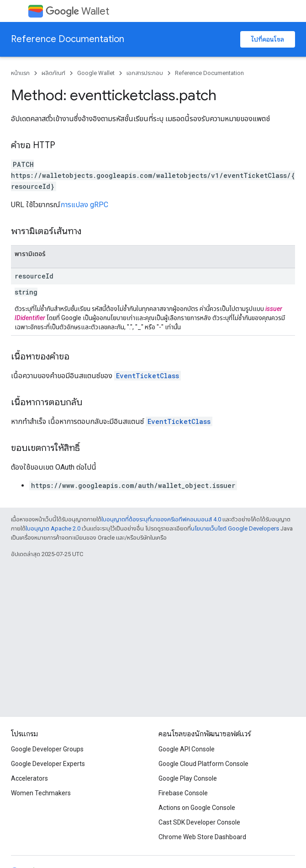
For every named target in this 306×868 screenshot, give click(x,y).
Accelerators (29, 778)
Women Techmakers (41, 793)
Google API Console (187, 749)
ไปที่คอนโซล (268, 39)
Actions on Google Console (197, 808)
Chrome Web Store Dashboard (202, 837)
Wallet (77, 11)
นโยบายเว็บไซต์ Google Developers (235, 528)
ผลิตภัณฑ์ (53, 73)
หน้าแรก (20, 73)
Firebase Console (183, 793)
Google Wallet (96, 73)
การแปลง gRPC (84, 205)
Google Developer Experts (48, 764)
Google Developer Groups (47, 749)
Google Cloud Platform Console (203, 764)
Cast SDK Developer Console (199, 822)
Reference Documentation (68, 39)
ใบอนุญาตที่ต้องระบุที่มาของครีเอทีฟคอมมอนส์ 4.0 (161, 519)
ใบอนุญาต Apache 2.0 (53, 528)
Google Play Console (188, 778)
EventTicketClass (148, 376)
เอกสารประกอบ (145, 73)
